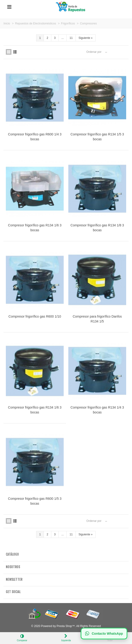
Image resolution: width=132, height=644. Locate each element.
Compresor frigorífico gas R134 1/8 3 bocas (97, 228)
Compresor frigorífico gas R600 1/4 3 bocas (35, 137)
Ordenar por (94, 52)
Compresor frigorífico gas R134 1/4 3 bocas (97, 410)
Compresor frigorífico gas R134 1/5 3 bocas (97, 137)
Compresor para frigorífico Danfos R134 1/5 (97, 319)
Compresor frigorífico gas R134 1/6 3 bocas (35, 228)
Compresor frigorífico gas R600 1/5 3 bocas (35, 501)
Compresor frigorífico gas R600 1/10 (35, 316)
